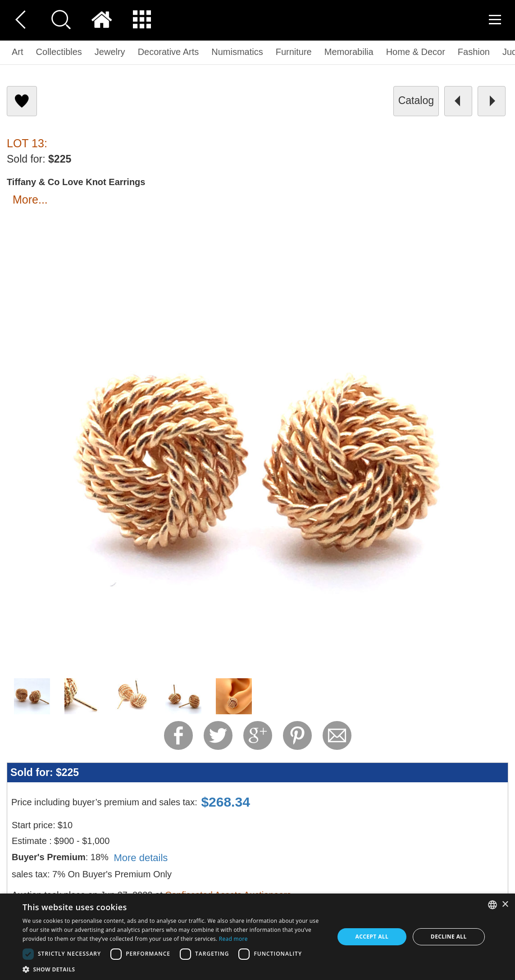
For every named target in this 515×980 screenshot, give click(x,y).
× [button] (505, 905)
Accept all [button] (372, 937)
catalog (416, 100)
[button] (174, 969)
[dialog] (257, 937)
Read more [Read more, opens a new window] (233, 939)
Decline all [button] (449, 937)
